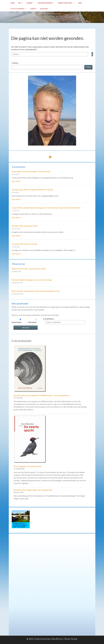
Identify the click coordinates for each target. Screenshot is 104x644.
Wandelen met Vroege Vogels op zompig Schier (33, 490)
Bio (20, 3)
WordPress (57, 639)
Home (13, 3)
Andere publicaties (65, 3)
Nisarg (74, 639)
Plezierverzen (19, 264)
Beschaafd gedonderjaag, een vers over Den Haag (32, 280)
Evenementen (19, 167)
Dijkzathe (44, 9)
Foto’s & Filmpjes (17, 9)
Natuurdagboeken (45, 3)
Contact (33, 9)
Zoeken (15, 63)
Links (80, 3)
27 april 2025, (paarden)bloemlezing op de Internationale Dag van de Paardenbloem (46, 208)
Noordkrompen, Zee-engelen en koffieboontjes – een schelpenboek (41, 395)
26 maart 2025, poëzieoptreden (25, 226)
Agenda (29, 3)
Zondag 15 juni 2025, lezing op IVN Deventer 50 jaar (32, 190)
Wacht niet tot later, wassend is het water (29, 269)
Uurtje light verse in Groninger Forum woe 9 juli (31, 171)
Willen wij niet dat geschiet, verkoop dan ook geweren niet (36, 291)
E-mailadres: (63, 321)
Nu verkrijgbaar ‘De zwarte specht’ (28, 466)
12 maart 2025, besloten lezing (24, 244)
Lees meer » (16, 181)
